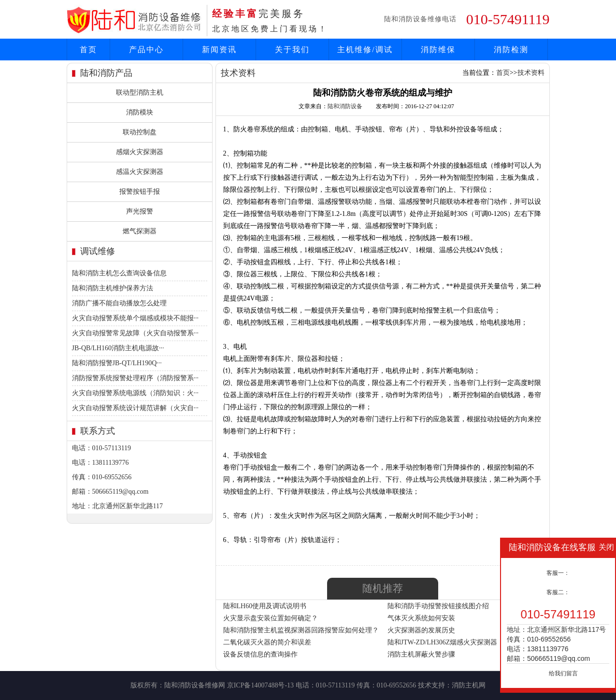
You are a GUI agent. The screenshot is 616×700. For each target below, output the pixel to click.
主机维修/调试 (365, 50)
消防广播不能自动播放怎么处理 (119, 303)
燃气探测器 (140, 231)
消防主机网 (469, 685)
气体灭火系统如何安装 (421, 618)
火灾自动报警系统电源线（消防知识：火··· (136, 393)
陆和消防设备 (345, 106)
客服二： (558, 592)
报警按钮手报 (140, 192)
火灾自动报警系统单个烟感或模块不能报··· (136, 318)
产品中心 (146, 50)
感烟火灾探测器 (140, 152)
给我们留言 (563, 673)
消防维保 (438, 50)
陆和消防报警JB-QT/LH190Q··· (117, 363)
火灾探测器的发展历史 (421, 630)
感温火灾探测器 (140, 172)
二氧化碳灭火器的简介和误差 (267, 642)
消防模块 (140, 112)
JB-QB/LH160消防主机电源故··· (118, 348)
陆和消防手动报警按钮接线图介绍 (438, 606)
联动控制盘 (140, 132)
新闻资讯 (219, 50)
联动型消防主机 (140, 93)
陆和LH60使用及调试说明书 (265, 606)
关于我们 (292, 50)
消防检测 (511, 50)
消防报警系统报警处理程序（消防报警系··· (136, 378)
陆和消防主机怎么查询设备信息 (119, 273)
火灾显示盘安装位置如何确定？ (271, 618)
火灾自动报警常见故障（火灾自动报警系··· (136, 333)
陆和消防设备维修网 (195, 685)
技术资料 (531, 73)
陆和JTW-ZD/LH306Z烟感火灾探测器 (443, 642)
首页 (88, 50)
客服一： (558, 573)
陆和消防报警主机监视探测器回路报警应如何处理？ (301, 630)
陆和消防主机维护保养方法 (113, 288)
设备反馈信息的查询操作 (260, 654)
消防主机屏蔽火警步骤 (421, 654)
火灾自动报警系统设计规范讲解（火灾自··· (136, 408)
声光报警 (140, 211)
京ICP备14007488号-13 (260, 685)
